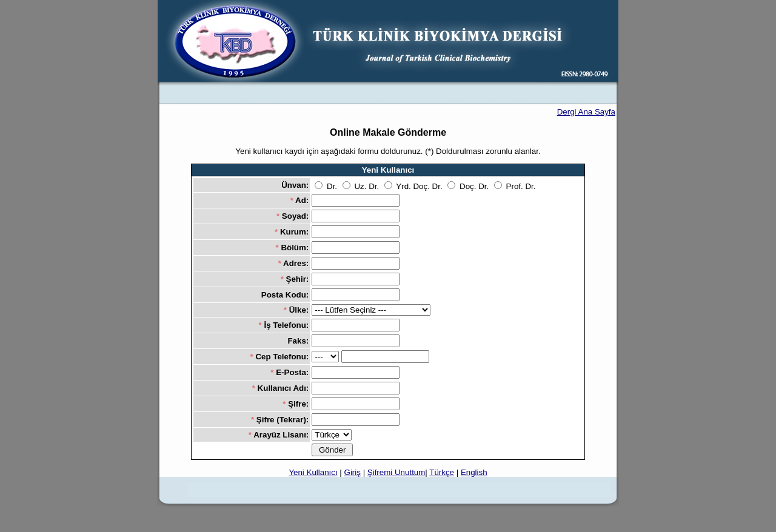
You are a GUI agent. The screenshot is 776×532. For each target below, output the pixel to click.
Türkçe (442, 472)
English (474, 472)
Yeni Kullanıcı (313, 472)
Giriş (353, 472)
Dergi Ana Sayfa (586, 112)
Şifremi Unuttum (396, 472)
